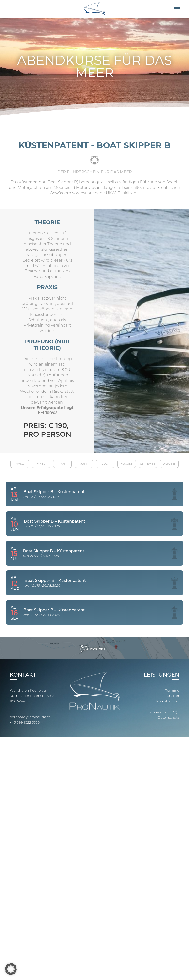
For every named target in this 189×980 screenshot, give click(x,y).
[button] (11, 969)
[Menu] (177, 9)
